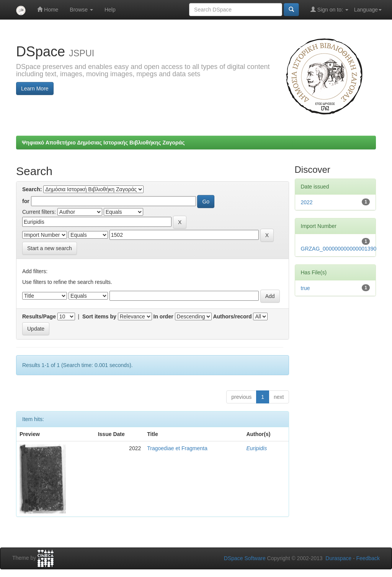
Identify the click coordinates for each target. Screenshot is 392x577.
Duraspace (338, 558)
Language (368, 10)
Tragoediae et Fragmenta (177, 448)
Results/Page (39, 316)
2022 (307, 202)
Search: (32, 189)
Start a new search (50, 248)
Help (110, 10)
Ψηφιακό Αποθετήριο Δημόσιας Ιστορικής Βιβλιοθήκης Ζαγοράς (103, 143)
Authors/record (232, 316)
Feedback (368, 558)
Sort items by (99, 316)
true (305, 288)
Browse (81, 10)
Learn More (35, 89)
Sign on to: (329, 9)
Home (48, 9)
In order (163, 316)
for (26, 201)
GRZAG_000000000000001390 (339, 249)
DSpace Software (245, 558)
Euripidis (256, 448)
